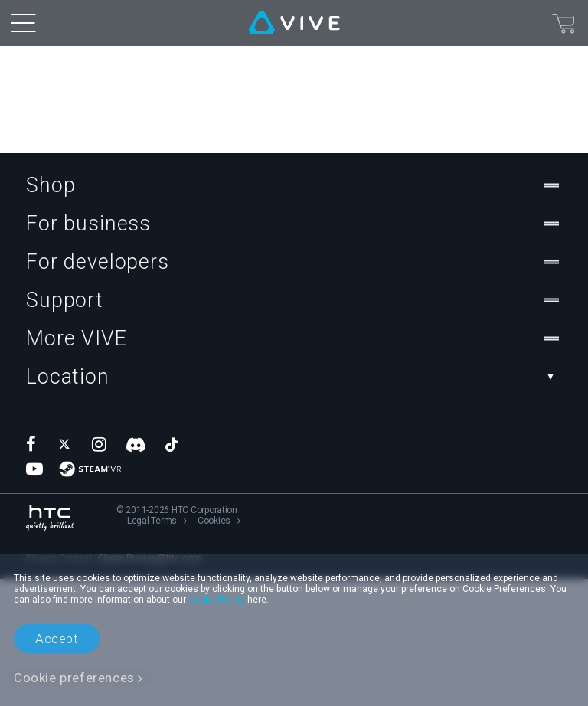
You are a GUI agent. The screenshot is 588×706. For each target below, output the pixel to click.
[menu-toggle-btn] (23, 23)
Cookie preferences (74, 678)
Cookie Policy (217, 600)
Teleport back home (64, 216)
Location (294, 504)
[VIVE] (294, 23)
